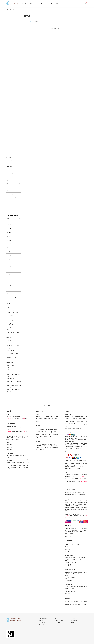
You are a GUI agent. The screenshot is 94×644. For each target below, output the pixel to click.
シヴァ (8, 288)
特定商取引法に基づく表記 (44, 620)
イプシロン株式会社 (69, 431)
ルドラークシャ (10, 173)
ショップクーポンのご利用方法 (13, 330)
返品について (42, 615)
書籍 (7, 208)
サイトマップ (9, 340)
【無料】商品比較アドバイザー (13, 374)
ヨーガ (8, 205)
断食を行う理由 (10, 356)
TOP (7, 10)
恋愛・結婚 (9, 240)
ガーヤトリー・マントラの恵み (13, 343)
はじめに (8, 306)
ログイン (73, 617)
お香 (7, 191)
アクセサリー (9, 170)
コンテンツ (59, 3)
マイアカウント (74, 613)
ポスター (8, 212)
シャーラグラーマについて (12, 345)
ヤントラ (8, 177)
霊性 (7, 247)
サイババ (8, 292)
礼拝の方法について (10, 358)
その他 (8, 218)
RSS (56, 617)
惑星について (9, 328)
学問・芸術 (9, 243)
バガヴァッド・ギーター (12, 296)
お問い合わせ (74, 620)
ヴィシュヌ (9, 284)
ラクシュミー (9, 258)
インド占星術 (9, 229)
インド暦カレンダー (10, 333)
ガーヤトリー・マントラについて (13, 311)
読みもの (32, 3)
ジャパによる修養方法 (11, 308)
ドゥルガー (9, 255)
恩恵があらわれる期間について (13, 353)
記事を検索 (23, 3)
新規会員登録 (74, 615)
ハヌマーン (9, 273)
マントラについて (10, 319)
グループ (50, 3)
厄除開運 (8, 236)
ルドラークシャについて (11, 316)
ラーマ (8, 277)
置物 (7, 184)
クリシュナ (9, 281)
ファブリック (9, 201)
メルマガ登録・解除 (59, 615)
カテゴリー (41, 3)
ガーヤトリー (9, 266)
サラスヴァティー (10, 262)
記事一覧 (31, 21)
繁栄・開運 (9, 232)
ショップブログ (58, 613)
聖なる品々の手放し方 (11, 348)
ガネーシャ (9, 251)
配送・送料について (43, 613)
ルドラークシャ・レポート (12, 325)
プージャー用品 (10, 194)
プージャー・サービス (11, 198)
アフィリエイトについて (11, 338)
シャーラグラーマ (10, 187)
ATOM (59, 617)
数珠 (7, 180)
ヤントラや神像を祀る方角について (14, 350)
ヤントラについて (10, 313)
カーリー (8, 270)
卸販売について (10, 335)
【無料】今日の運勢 (10, 361)
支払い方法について (43, 617)
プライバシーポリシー (43, 622)
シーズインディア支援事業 (12, 215)
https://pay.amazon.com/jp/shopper (73, 423)
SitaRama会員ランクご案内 (12, 367)
